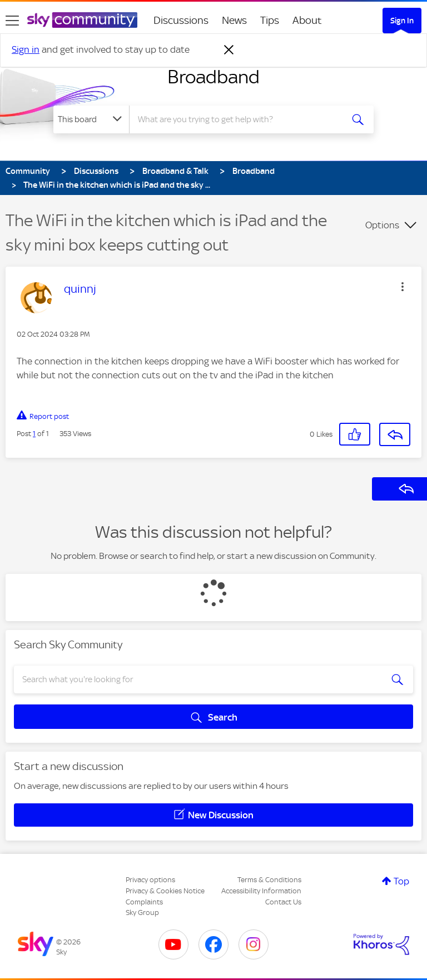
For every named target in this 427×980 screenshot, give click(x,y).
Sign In (402, 21)
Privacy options (150, 880)
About (307, 20)
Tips (270, 20)
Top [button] (401, 881)
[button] (403, 287)
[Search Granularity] (91, 119)
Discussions (181, 20)
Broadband (213, 77)
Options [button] (382, 225)
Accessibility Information (261, 891)
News (234, 20)
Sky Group (142, 912)
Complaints (144, 902)
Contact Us (283, 902)
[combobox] (239, 119)
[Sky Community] (82, 20)
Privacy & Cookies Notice (165, 891)
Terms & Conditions (269, 880)
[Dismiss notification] (229, 50)
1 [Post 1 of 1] (34, 434)
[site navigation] (12, 21)
